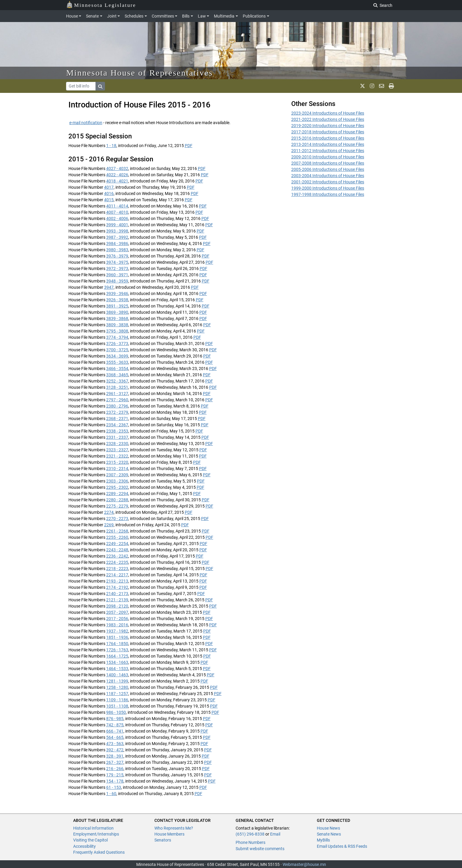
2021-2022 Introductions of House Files (328, 119)
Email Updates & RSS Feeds (342, 846)
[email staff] (382, 86)
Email (275, 834)
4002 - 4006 (117, 218)
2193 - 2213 (117, 581)
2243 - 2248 (117, 550)
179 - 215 (115, 775)
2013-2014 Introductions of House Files (328, 144)
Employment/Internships (96, 834)
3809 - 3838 (117, 325)
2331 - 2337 (117, 437)
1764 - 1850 (117, 644)
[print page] (391, 86)
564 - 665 (115, 737)
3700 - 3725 (117, 350)
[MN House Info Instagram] (372, 86)
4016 (109, 193)
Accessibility (84, 846)
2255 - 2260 (117, 537)
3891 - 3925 (117, 306)
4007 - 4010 (117, 212)
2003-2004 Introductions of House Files (328, 176)
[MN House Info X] (362, 86)
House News (328, 828)
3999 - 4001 (117, 225)
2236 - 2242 (117, 556)
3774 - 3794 (117, 337)
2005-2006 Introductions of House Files (328, 169)
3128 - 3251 (117, 387)
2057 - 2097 (117, 612)
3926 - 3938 (117, 300)
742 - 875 (115, 725)
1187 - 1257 (117, 694)
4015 (109, 200)
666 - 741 (115, 731)
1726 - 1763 (117, 650)
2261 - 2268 (117, 531)
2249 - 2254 (117, 544)
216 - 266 (115, 769)
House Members (169, 834)
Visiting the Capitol (90, 840)
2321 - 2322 (117, 456)
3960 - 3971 (117, 275)
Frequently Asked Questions (99, 852)
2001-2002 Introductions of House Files (328, 182)
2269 (109, 525)
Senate (92, 16)
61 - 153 (114, 787)
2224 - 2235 (117, 562)
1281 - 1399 (117, 681)
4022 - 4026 (117, 175)
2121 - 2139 (117, 600)
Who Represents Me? (174, 828)
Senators (163, 840)
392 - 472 (115, 750)
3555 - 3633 (117, 362)
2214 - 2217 (117, 575)
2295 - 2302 (117, 487)
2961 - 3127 (117, 394)
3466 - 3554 (117, 369)
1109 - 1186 (117, 700)
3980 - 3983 (117, 250)
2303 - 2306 (117, 481)
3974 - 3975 (117, 262)
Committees (163, 16)
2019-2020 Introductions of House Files (328, 126)
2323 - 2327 (117, 450)
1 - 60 (111, 794)
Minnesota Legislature (101, 5)
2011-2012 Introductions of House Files (328, 151)
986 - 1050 (116, 712)
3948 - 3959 (117, 281)
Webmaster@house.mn (304, 864)
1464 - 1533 (117, 669)
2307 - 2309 (117, 475)
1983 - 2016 (117, 625)
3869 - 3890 (117, 312)
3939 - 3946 (117, 294)
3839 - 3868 (117, 319)
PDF (189, 146)
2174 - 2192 (117, 587)
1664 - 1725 (117, 656)
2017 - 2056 (117, 619)
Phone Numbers (250, 842)
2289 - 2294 (117, 494)
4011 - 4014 (117, 206)
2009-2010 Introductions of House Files (328, 157)
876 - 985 (115, 719)
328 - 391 (115, 756)
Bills (186, 16)
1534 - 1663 (117, 662)
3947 (109, 287)
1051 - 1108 (117, 706)
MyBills (323, 840)
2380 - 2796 (117, 406)
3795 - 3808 (117, 331)
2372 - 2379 (117, 412)
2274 (109, 512)
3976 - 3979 (117, 256)
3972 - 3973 (117, 268)
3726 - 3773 (117, 344)
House (72, 16)
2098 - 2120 (117, 606)
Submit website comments (260, 849)
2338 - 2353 (117, 431)
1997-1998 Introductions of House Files (328, 194)
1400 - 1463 (117, 675)
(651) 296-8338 (250, 834)
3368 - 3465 (117, 375)
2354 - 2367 (117, 425)
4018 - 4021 (117, 181)
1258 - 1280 (117, 687)
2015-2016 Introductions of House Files (328, 138)
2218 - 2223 (117, 569)
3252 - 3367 (117, 381)
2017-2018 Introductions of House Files (328, 132)
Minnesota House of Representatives (140, 73)
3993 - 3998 (117, 231)
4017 (109, 187)
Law (202, 16)
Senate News (329, 834)
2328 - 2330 (117, 444)
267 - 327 (115, 762)
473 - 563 (115, 744)
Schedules (134, 16)
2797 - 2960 (117, 400)
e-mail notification (86, 123)
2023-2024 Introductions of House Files (328, 113)
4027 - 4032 (117, 168)
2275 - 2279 (117, 506)
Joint (112, 16)
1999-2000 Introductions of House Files (328, 188)
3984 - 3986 (117, 243)
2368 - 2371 (117, 419)
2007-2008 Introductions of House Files (328, 163)
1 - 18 (111, 146)
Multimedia (224, 16)
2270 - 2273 (117, 519)
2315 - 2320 (117, 462)
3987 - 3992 (117, 237)
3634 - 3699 (117, 356)
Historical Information (93, 828)
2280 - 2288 (117, 500)
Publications (254, 16)
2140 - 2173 (117, 594)
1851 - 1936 (117, 637)
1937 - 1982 (117, 631)
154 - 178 (115, 781)
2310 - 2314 (117, 469)
